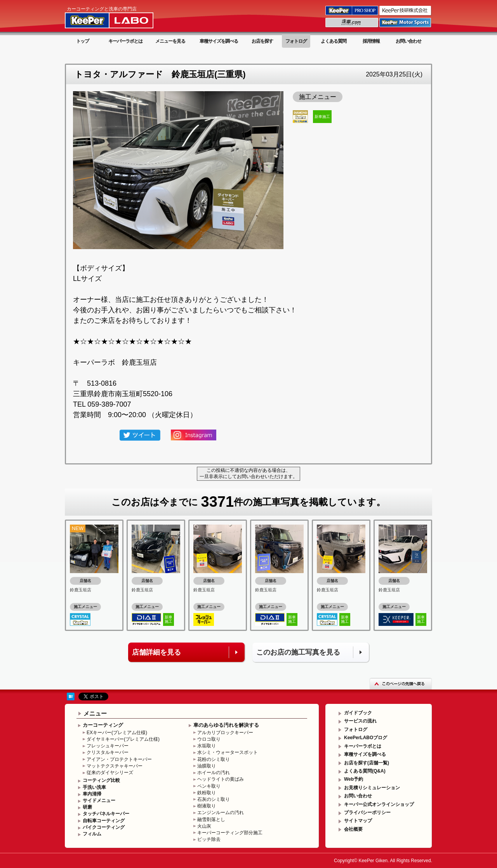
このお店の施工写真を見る (298, 652)
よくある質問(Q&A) (365, 771)
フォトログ (296, 41)
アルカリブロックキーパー (225, 733)
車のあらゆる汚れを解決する (226, 725)
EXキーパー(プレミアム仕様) (117, 733)
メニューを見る (170, 41)
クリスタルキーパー (108, 752)
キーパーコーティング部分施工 (230, 833)
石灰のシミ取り (214, 799)
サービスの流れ (360, 721)
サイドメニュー (99, 800)
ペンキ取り (209, 786)
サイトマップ (358, 821)
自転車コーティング (104, 821)
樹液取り (207, 806)
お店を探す (262, 41)
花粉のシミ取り (214, 759)
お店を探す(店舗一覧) (367, 763)
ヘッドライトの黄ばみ (221, 779)
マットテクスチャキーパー (115, 766)
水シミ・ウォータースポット (228, 752)
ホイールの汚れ (214, 773)
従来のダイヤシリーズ (110, 773)
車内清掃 (92, 794)
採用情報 (371, 41)
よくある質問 (334, 41)
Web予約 (354, 779)
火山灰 (204, 826)
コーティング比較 (101, 780)
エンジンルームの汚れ (221, 813)
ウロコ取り (209, 739)
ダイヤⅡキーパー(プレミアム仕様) (123, 739)
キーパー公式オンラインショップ (379, 804)
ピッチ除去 (209, 839)
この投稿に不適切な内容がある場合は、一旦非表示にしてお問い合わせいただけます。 (248, 473)
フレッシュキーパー (108, 746)
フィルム (92, 834)
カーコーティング (103, 725)
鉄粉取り (207, 793)
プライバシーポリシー (367, 813)
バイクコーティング (104, 827)
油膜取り (207, 766)
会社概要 (353, 829)
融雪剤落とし (211, 819)
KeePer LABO (120, 17)
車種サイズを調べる (219, 41)
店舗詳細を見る (156, 652)
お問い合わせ (408, 41)
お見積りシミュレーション (372, 788)
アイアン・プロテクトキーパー (119, 759)
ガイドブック (358, 713)
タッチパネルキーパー (106, 814)
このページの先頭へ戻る (401, 683)
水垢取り (207, 746)
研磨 (87, 807)
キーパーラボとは (125, 41)
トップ (83, 41)
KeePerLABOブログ (366, 738)
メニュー (95, 713)
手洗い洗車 (94, 787)
